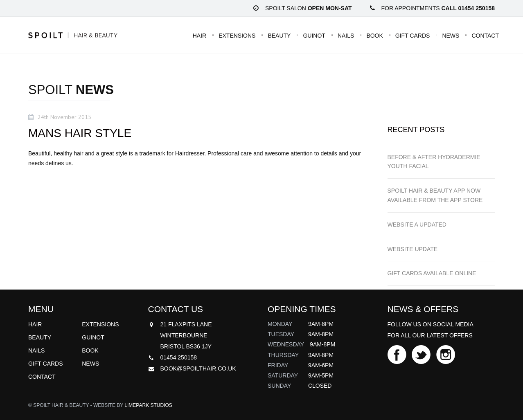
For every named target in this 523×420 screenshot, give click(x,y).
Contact (485, 35)
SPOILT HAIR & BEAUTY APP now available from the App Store (435, 195)
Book (374, 35)
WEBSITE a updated (417, 225)
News (451, 35)
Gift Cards (413, 35)
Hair (200, 35)
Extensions (237, 35)
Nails (346, 35)
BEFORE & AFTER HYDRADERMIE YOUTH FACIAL (434, 162)
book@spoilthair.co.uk (198, 368)
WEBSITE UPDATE (413, 249)
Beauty (279, 35)
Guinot (314, 35)
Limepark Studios (148, 405)
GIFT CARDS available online (432, 273)
